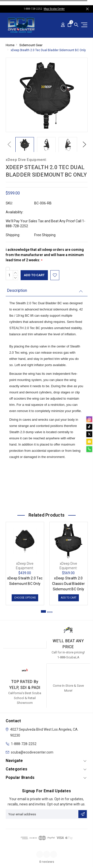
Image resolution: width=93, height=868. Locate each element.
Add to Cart (69, 598)
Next (83, 144)
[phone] (89, 449)
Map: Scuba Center (54, 9)
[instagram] (89, 419)
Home (10, 45)
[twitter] (89, 434)
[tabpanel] (25, 562)
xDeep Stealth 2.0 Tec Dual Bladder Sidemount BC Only (48, 50)
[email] (89, 442)
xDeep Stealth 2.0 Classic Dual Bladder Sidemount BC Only (68, 584)
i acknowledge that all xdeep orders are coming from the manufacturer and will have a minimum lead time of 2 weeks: (45, 255)
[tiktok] (89, 427)
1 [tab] (43, 611)
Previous (8, 144)
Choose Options (25, 598)
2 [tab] (50, 612)
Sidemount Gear (31, 45)
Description (17, 290)
